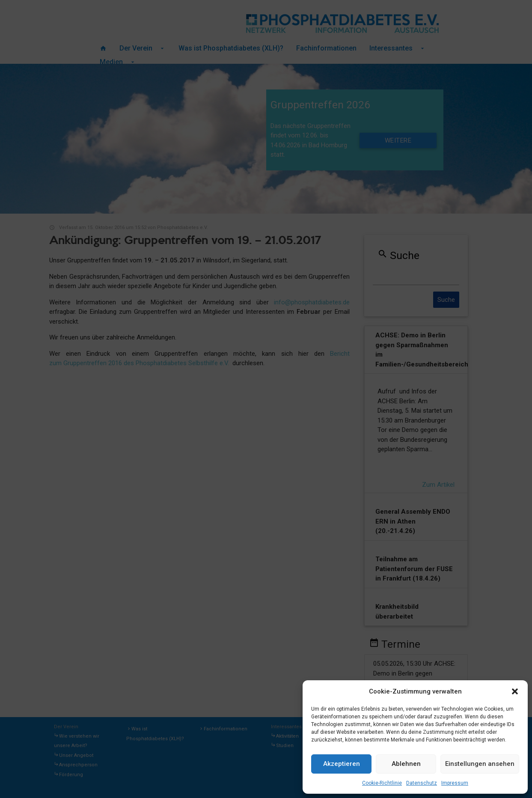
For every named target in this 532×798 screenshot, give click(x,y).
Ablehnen (406, 764)
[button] (515, 691)
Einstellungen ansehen (480, 764)
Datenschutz (422, 783)
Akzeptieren (342, 764)
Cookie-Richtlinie (382, 783)
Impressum (455, 783)
